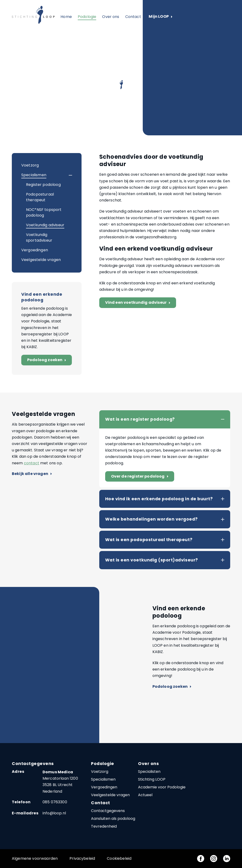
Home (66, 17)
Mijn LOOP (160, 17)
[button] (66, 175)
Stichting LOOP (152, 779)
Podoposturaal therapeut (40, 197)
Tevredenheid (104, 826)
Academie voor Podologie (162, 787)
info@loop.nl (54, 813)
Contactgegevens (108, 811)
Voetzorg (30, 165)
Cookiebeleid (119, 858)
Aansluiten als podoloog (113, 819)
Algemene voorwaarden (35, 858)
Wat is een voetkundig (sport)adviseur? (152, 560)
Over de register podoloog (141, 477)
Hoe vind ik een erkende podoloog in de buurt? (159, 499)
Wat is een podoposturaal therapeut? (149, 540)
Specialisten (149, 772)
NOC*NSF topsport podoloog (44, 212)
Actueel (145, 795)
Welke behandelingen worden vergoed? (151, 519)
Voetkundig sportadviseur (39, 237)
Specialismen (34, 175)
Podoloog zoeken (48, 360)
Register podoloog (43, 185)
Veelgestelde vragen (41, 260)
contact (32, 463)
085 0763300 (55, 802)
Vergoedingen (35, 250)
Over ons (111, 17)
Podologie (87, 17)
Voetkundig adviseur (45, 225)
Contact (133, 17)
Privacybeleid (82, 858)
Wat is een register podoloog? (140, 419)
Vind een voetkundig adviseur (139, 303)
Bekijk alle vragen (32, 474)
